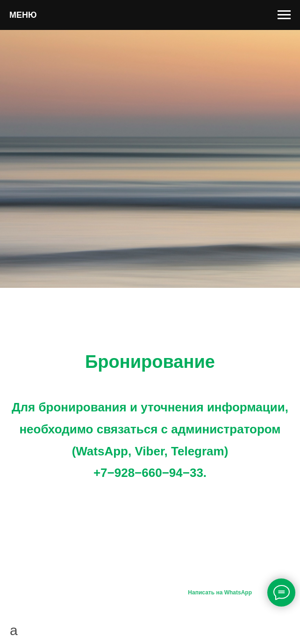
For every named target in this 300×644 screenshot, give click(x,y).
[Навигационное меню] (284, 15)
